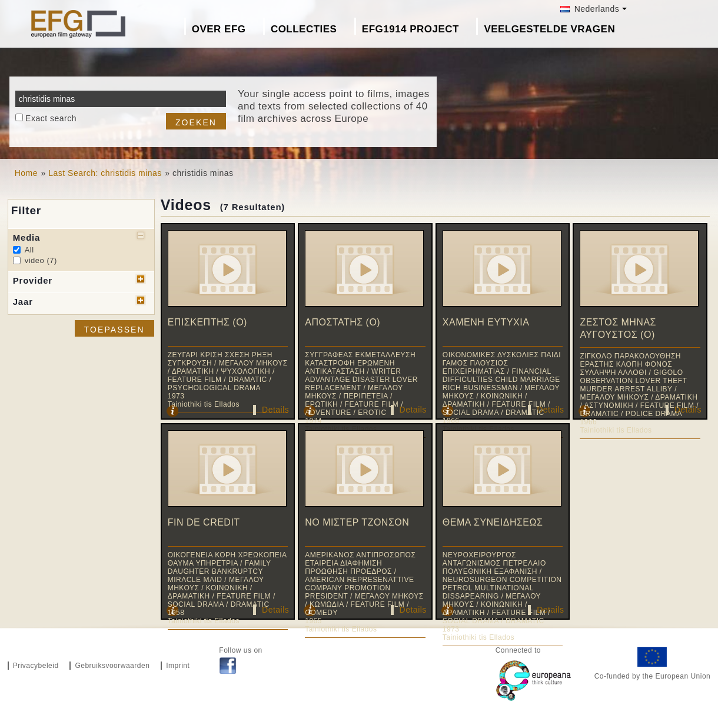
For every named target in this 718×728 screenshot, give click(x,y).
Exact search (51, 118)
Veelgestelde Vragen (549, 29)
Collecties (304, 29)
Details (275, 410)
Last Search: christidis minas (105, 173)
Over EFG (219, 29)
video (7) (41, 260)
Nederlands (590, 9)
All (29, 250)
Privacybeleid (36, 666)
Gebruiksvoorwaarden (112, 666)
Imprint (178, 666)
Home (26, 173)
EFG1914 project (410, 29)
